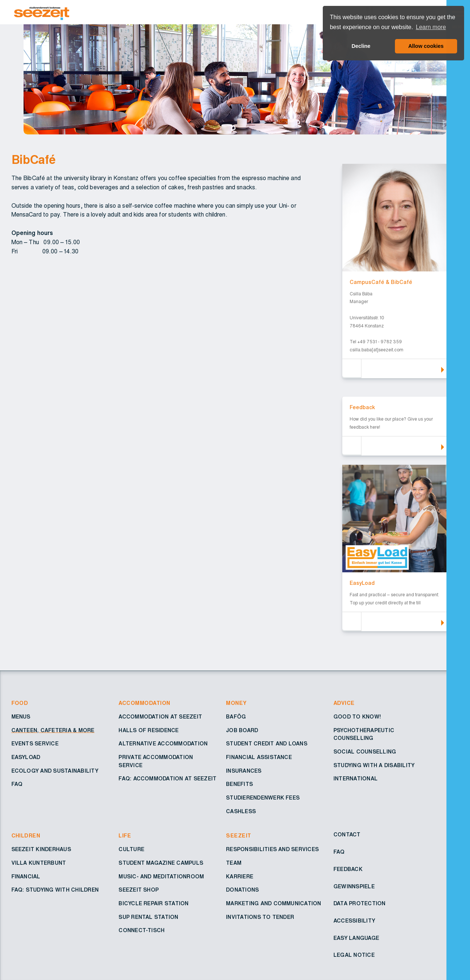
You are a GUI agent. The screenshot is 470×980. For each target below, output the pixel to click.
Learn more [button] (431, 27)
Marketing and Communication (273, 904)
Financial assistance (259, 758)
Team (234, 863)
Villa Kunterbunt (39, 863)
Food (20, 703)
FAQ (17, 784)
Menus (21, 717)
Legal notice (354, 955)
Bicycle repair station (153, 904)
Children (26, 836)
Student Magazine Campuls (161, 863)
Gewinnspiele (354, 887)
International (356, 779)
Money (236, 703)
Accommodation (144, 703)
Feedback (348, 870)
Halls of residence (149, 731)
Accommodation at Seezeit (160, 717)
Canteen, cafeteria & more (53, 731)
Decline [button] (361, 46)
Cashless (241, 812)
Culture (131, 850)
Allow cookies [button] (426, 46)
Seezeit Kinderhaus (41, 850)
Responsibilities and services (272, 850)
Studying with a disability (374, 766)
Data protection (360, 904)
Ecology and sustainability (55, 771)
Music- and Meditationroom (161, 877)
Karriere (240, 877)
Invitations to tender (260, 917)
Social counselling (365, 752)
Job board (242, 731)
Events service (35, 744)
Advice (344, 703)
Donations (242, 890)
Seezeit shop (139, 890)
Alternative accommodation (163, 744)
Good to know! (357, 717)
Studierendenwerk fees (263, 798)
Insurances (244, 771)
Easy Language (356, 938)
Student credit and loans (267, 744)
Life (125, 836)
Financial (26, 877)
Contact (347, 835)
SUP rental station (148, 917)
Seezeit (238, 836)
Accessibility (354, 921)
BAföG (236, 717)
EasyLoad (26, 758)
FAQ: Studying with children (55, 890)
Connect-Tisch (142, 931)
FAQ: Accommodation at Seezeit (167, 779)
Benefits (239, 784)
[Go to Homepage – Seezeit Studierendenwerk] (231, 12)
